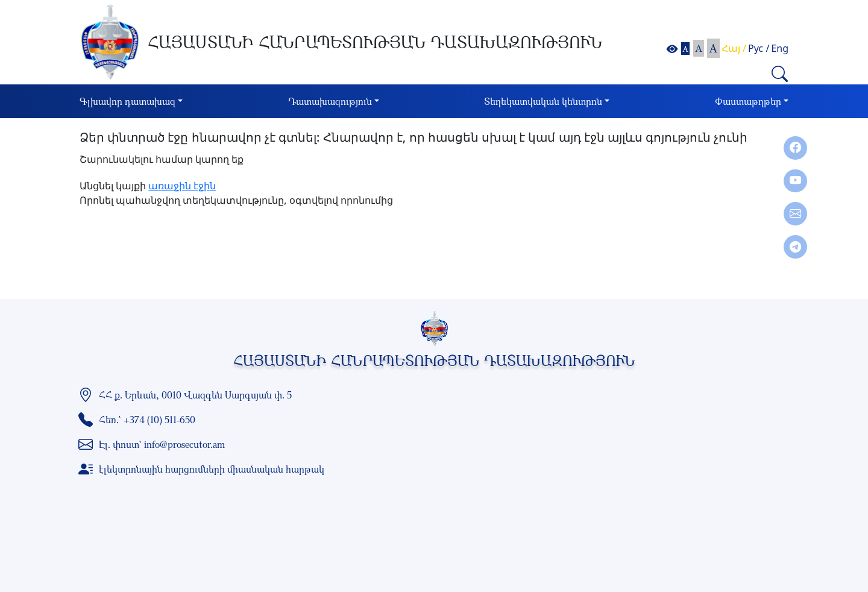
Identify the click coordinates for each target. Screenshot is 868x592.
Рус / (759, 48)
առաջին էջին (182, 186)
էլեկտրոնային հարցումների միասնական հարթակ (212, 469)
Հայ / (734, 48)
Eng (780, 48)
